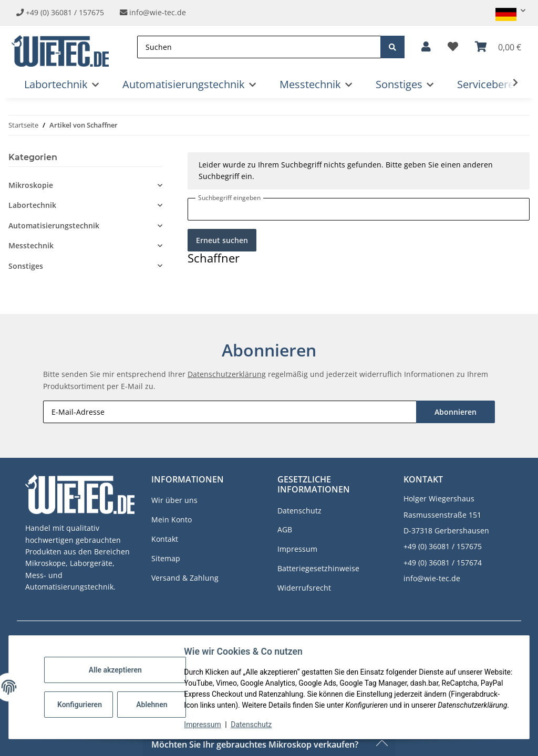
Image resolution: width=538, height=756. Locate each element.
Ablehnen (152, 699)
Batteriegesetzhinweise (318, 568)
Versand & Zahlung (185, 578)
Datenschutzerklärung (227, 374)
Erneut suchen (222, 240)
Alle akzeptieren (115, 664)
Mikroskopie (31, 185)
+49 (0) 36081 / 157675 (65, 12)
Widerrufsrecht (304, 588)
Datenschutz (252, 724)
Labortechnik (32, 205)
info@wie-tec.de (153, 12)
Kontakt (165, 539)
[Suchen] (259, 47)
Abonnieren (456, 412)
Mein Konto (172, 519)
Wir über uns (174, 500)
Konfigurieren (80, 699)
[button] (506, 11)
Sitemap (166, 558)
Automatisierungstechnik (54, 225)
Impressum (203, 724)
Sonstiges (26, 266)
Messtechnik (31, 245)
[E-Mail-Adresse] (230, 412)
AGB (285, 529)
